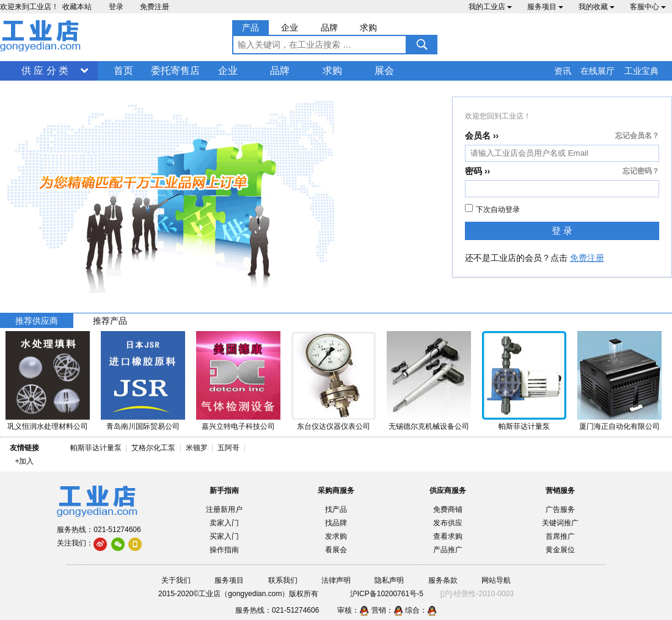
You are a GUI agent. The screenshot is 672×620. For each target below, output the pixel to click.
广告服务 (560, 509)
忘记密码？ (641, 171)
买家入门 (224, 536)
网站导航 (496, 580)
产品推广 (448, 550)
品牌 (280, 71)
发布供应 (448, 523)
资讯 (563, 71)
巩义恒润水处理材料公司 (48, 426)
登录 (116, 7)
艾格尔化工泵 (153, 448)
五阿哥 (228, 448)
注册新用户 (224, 509)
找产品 (336, 509)
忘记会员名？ (637, 136)
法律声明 (336, 580)
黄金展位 (560, 550)
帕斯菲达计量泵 (524, 426)
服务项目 (545, 7)
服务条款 (443, 580)
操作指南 (224, 550)
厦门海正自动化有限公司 (619, 426)
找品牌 (336, 523)
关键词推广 (560, 523)
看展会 (336, 550)
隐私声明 (389, 580)
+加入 (24, 461)
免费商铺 (448, 509)
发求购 (336, 536)
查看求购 (448, 536)
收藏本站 (77, 7)
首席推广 (560, 536)
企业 (228, 71)
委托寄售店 (175, 71)
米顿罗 (199, 448)
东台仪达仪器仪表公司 (334, 426)
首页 (123, 71)
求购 (332, 71)
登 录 (562, 231)
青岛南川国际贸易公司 (143, 426)
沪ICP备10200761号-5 (387, 594)
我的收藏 (597, 7)
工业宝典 (641, 71)
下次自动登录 (492, 209)
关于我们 (176, 580)
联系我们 (283, 580)
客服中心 (648, 7)
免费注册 (155, 7)
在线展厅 (597, 71)
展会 (384, 71)
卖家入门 (224, 523)
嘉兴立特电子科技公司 (238, 426)
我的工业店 (490, 7)
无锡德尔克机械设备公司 (429, 426)
